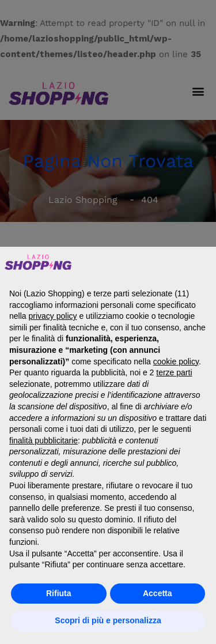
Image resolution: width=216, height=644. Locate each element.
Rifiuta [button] (59, 593)
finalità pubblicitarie (43, 440)
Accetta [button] (158, 593)
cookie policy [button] (176, 361)
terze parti (174, 372)
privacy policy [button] (52, 316)
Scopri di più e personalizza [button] (108, 620)
